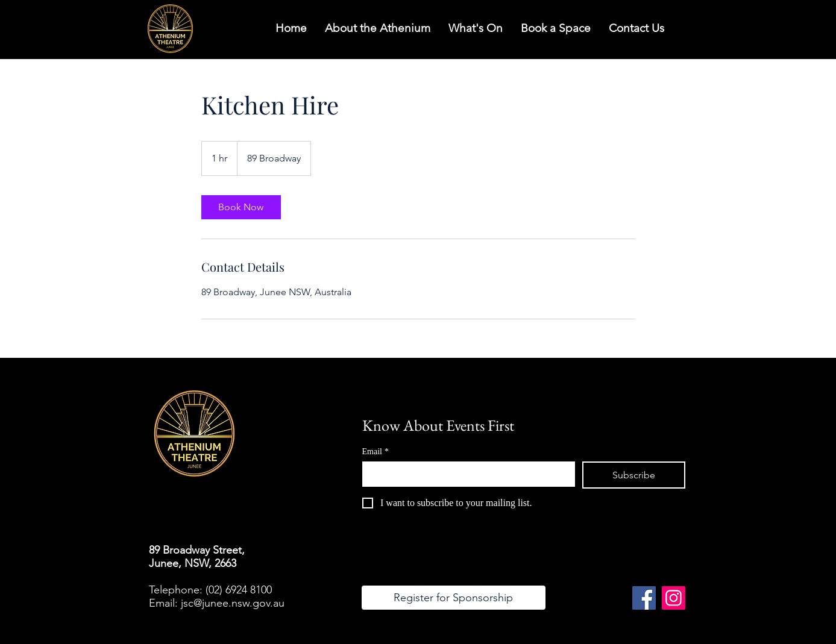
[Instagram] (674, 598)
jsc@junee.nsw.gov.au (233, 603)
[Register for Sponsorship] (454, 598)
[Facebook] (644, 598)
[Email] (465, 474)
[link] (241, 207)
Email (376, 452)
